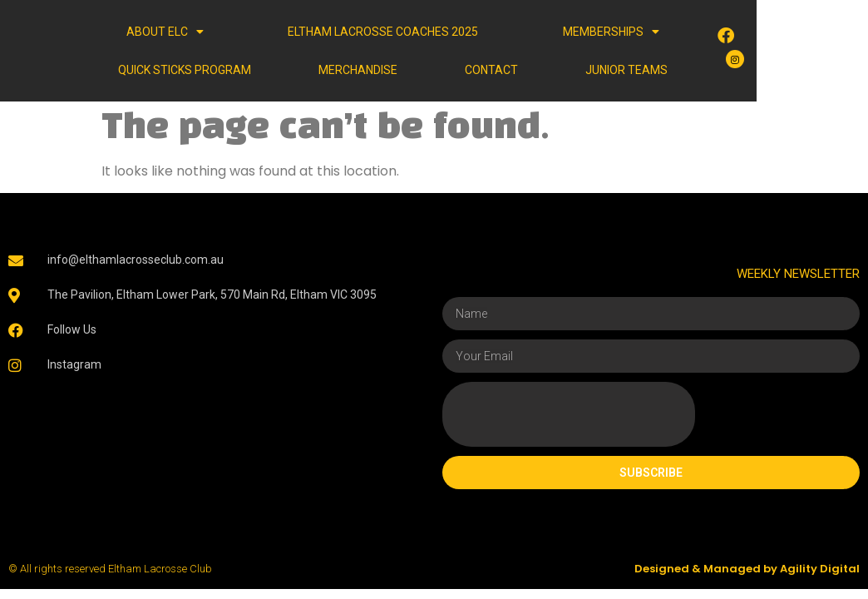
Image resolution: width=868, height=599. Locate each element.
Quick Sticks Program (713, 32)
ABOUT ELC (161, 32)
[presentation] (569, 414)
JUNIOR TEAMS (682, 70)
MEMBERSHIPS (545, 32)
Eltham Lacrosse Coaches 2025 (348, 32)
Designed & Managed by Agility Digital (747, 569)
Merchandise (217, 70)
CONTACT (449, 70)
